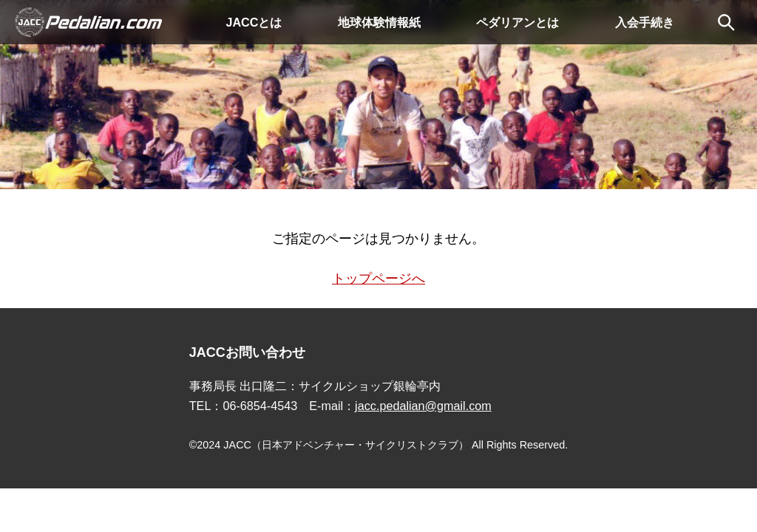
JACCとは (254, 22)
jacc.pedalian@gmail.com (423, 406)
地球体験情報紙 (379, 22)
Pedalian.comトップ (89, 22)
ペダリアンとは (517, 22)
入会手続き (645, 22)
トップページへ (378, 279)
